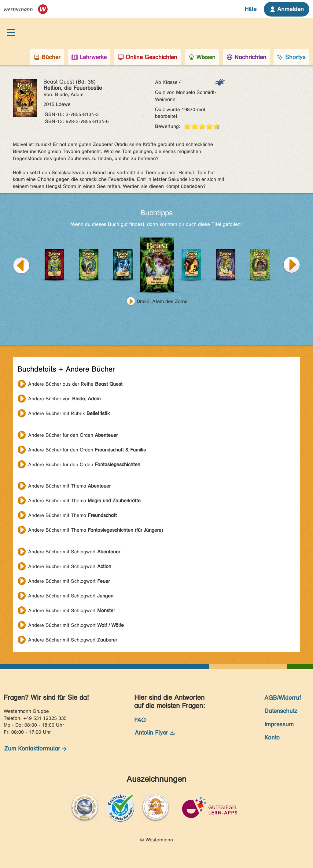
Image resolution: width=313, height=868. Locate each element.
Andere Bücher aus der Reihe (75, 384)
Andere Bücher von (64, 399)
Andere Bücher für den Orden (73, 435)
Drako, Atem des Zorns (162, 301)
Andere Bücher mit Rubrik (69, 413)
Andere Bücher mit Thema (69, 486)
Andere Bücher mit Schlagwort (74, 552)
